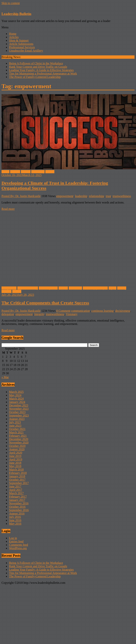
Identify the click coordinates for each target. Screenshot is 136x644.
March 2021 (16, 432)
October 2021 (17, 429)
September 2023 (19, 415)
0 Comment (63, 311)
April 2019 (16, 459)
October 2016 (17, 507)
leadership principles (95, 288)
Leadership (38, 172)
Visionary (72, 314)
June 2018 (15, 463)
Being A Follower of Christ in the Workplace (36, 63)
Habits (5, 172)
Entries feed (16, 541)
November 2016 (19, 503)
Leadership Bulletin (16, 14)
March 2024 (16, 399)
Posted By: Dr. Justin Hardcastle (21, 196)
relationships (96, 196)
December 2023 (19, 405)
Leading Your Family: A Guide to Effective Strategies (41, 70)
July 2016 (15, 517)
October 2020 (17, 446)
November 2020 (19, 443)
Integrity (39, 314)
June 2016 (15, 520)
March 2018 (16, 470)
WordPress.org (18, 548)
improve (15, 172)
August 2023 (17, 419)
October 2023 (17, 412)
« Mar (5, 377)
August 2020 (17, 449)
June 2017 (15, 486)
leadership (81, 196)
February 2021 (18, 436)
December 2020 (19, 439)
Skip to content (11, 3)
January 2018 (17, 476)
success (50, 172)
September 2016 (19, 510)
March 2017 (16, 493)
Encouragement (48, 288)
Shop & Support (19, 40)
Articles (14, 37)
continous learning (103, 311)
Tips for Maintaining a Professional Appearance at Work (43, 73)
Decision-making (28, 288)
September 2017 (19, 483)
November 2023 (19, 409)
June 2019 (15, 456)
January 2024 (17, 402)
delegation (8, 314)
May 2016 (15, 524)
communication (81, 311)
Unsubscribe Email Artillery (26, 51)
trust (108, 196)
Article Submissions (21, 44)
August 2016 (17, 513)
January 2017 (17, 500)
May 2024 (15, 395)
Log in (13, 538)
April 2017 (16, 490)
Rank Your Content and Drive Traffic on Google (38, 67)
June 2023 (15, 426)
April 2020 (16, 453)
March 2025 (16, 392)
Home (13, 34)
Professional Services (22, 47)
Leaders (26, 172)
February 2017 (18, 497)
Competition (9, 288)
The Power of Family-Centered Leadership (35, 77)
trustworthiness (122, 196)
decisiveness (123, 311)
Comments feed (19, 545)
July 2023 (15, 422)
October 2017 (17, 480)
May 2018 (15, 466)
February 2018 (18, 473)
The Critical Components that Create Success (45, 303)
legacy (112, 288)
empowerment (65, 196)
